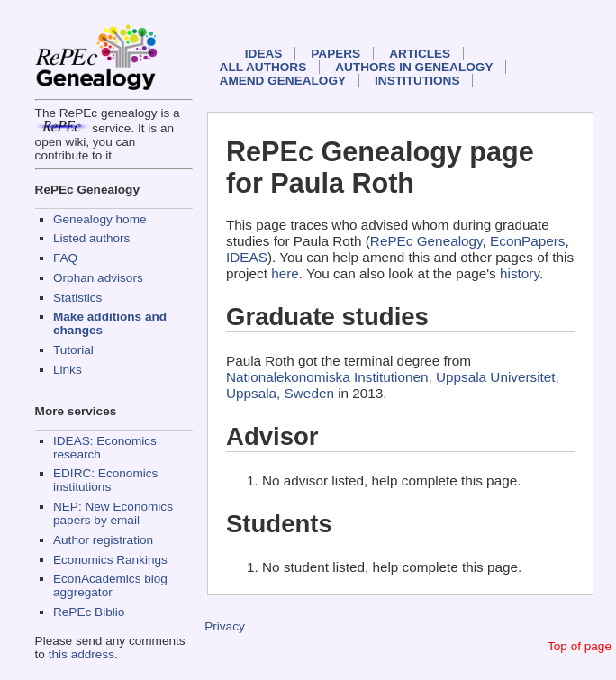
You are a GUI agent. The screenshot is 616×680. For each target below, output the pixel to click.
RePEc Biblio (89, 612)
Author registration (103, 540)
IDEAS (264, 54)
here (285, 273)
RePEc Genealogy (426, 241)
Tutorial (73, 350)
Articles (420, 54)
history (520, 273)
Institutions (417, 81)
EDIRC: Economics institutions (105, 480)
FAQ (65, 258)
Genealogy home (100, 219)
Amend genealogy (283, 81)
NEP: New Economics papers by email (113, 513)
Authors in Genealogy (414, 67)
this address (82, 654)
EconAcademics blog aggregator (110, 585)
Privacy (225, 626)
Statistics (77, 298)
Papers (335, 54)
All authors (263, 67)
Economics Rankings (110, 560)
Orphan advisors (98, 278)
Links (68, 370)
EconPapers (527, 241)
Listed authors (91, 238)
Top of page (580, 646)
